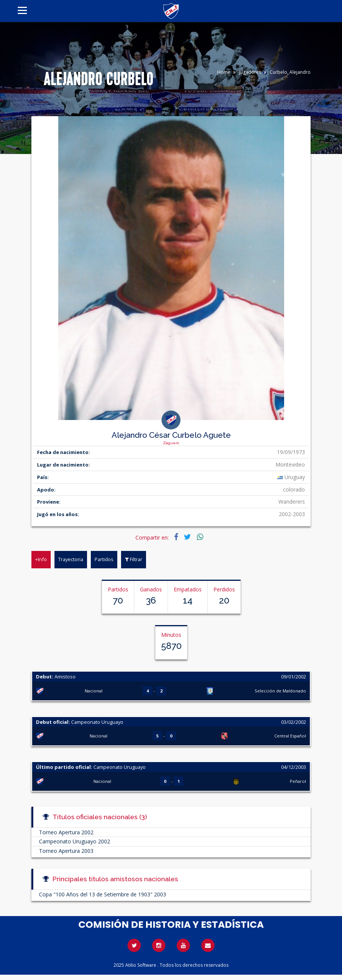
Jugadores (250, 72)
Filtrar (134, 559)
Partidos (104, 559)
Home (224, 72)
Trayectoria (71, 559)
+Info (41, 559)
